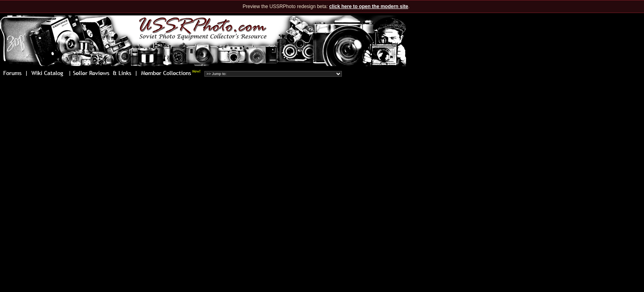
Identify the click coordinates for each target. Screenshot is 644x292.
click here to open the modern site (369, 6)
